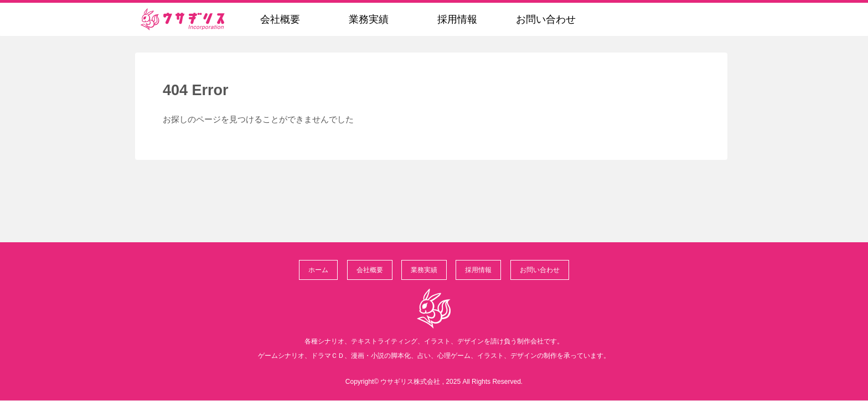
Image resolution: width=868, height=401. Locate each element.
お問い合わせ (540, 270)
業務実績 (424, 270)
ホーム (318, 270)
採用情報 (478, 270)
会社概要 (370, 270)
